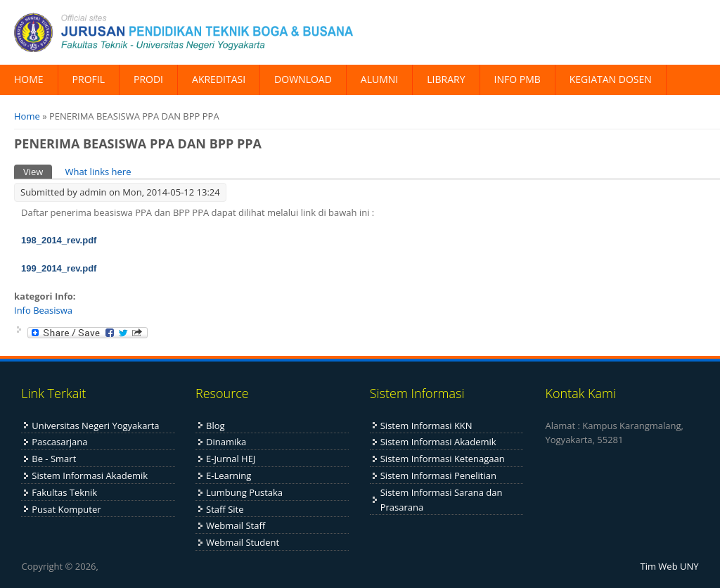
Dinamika (226, 442)
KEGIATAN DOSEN (611, 79)
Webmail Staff (236, 525)
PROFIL (89, 79)
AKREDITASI (219, 79)
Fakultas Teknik (64, 492)
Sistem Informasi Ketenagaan (443, 459)
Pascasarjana (59, 442)
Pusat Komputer (66, 509)
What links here (98, 172)
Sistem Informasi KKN (426, 426)
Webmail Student (243, 542)
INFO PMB (517, 79)
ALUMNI (379, 79)
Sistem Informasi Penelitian (438, 475)
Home (27, 116)
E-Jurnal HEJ (231, 459)
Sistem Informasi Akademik (90, 475)
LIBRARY (446, 79)
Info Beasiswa (43, 310)
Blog (216, 426)
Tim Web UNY (670, 566)
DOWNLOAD (303, 79)
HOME (29, 79)
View (38, 171)
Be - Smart (54, 459)
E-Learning (229, 475)
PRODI (148, 79)
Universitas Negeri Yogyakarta (95, 426)
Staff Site (225, 509)
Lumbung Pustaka (244, 492)
